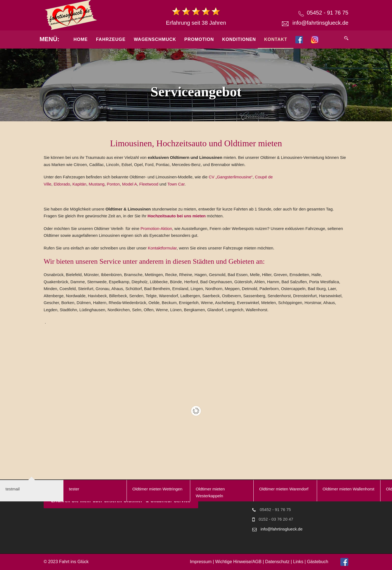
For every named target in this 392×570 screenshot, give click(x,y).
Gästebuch (317, 562)
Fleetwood (149, 184)
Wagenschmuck (155, 39)
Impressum (201, 562)
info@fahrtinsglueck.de (320, 23)
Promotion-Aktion (156, 228)
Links (298, 562)
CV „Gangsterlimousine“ (231, 177)
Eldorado (62, 184)
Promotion (199, 39)
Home (81, 39)
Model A (130, 184)
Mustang (97, 184)
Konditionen (239, 39)
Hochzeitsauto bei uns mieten (177, 216)
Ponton (113, 184)
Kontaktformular (162, 248)
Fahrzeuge (111, 39)
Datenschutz (277, 562)
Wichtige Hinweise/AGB (238, 562)
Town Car (176, 184)
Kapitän (79, 184)
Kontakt (276, 39)
